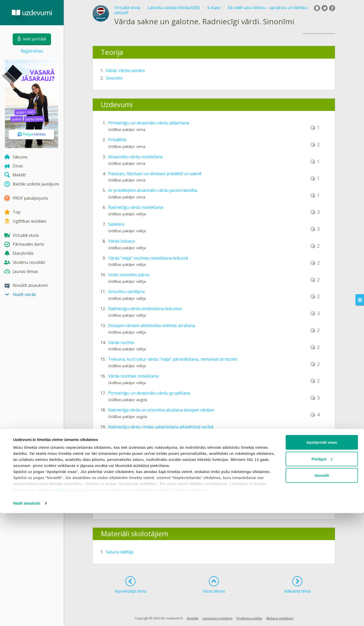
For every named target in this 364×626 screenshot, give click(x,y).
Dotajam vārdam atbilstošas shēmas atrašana (152, 326)
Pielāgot (322, 572)
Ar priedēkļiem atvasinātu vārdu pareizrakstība (153, 190)
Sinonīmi (114, 78)
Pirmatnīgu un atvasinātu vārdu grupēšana (149, 393)
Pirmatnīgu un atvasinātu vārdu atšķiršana (149, 123)
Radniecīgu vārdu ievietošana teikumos (145, 309)
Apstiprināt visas (322, 555)
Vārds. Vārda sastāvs (125, 71)
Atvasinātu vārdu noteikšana (135, 157)
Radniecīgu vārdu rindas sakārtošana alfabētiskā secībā (161, 427)
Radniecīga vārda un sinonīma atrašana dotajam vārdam (161, 410)
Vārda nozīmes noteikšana (133, 376)
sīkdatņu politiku (71, 603)
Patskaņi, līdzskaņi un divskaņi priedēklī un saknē (155, 174)
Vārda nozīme (121, 342)
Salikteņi (116, 224)
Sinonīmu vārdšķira (126, 292)
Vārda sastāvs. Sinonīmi (128, 498)
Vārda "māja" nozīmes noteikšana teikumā (148, 258)
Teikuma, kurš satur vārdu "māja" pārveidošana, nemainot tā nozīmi (173, 359)
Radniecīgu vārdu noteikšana (136, 207)
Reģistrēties (32, 51)
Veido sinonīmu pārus (129, 275)
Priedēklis (117, 140)
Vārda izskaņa (121, 241)
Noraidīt (322, 588)
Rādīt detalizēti (27, 616)
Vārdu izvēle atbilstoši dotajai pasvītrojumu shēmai (156, 444)
